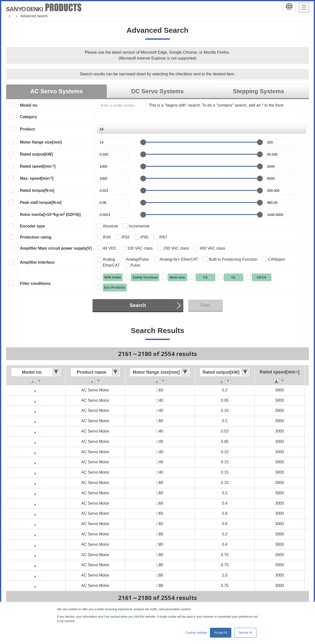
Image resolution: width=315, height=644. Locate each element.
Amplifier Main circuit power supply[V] (56, 248)
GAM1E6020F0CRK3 (37, 421)
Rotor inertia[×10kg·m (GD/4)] (50, 214)
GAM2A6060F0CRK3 (37, 524)
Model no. (29, 105)
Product (27, 129)
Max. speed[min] (37, 178)
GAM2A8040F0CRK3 (37, 544)
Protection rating (36, 237)
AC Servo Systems (56, 91)
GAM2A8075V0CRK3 (37, 555)
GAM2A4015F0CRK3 (37, 472)
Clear (205, 305)
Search (138, 305)
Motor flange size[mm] (41, 142)
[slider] (143, 142)
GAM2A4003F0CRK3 (37, 431)
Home (11, 16)
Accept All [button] (221, 633)
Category (28, 117)
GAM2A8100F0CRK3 (37, 575)
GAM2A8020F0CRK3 (37, 534)
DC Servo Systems (157, 91)
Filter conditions (35, 283)
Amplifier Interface (37, 262)
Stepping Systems (258, 91)
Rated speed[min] (38, 166)
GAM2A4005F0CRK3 (37, 442)
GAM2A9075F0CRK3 (37, 586)
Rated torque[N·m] (37, 190)
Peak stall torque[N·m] (41, 202)
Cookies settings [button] (196, 633)
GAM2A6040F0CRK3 (37, 503)
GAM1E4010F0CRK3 (37, 411)
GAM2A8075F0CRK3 (37, 565)
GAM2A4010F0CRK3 (37, 452)
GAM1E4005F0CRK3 (37, 400)
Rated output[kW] (36, 154)
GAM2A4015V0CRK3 (37, 462)
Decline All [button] (245, 633)
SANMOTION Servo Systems (45, 16)
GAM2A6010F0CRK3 (37, 483)
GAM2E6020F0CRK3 (37, 390)
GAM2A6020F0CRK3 (37, 493)
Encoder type (32, 226)
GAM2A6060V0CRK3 (37, 513)
